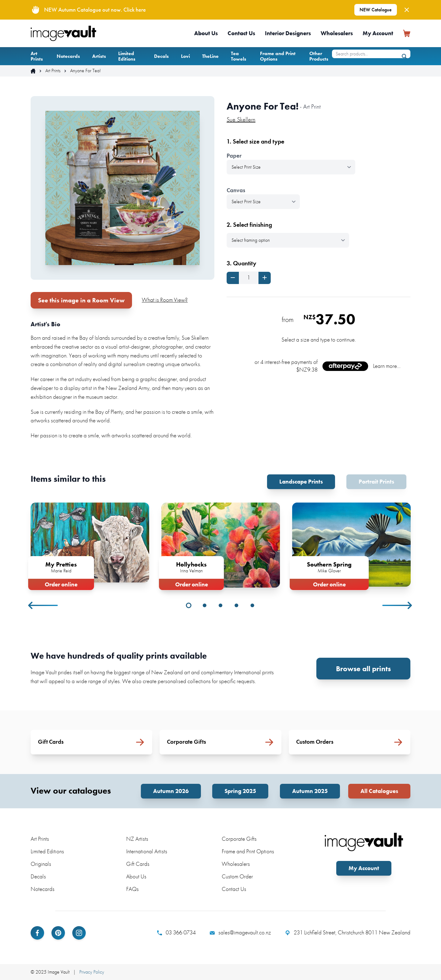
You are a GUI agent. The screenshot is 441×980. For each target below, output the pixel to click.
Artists (99, 56)
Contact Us (241, 33)
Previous (43, 605)
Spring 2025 (240, 791)
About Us (206, 33)
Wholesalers (337, 33)
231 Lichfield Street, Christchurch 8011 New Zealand (348, 933)
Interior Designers (288, 33)
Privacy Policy (92, 972)
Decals (161, 56)
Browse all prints (363, 669)
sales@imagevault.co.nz (240, 933)
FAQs (132, 889)
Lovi (185, 56)
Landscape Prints (301, 482)
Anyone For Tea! (85, 71)
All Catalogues (379, 791)
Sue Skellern (241, 119)
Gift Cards (138, 864)
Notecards (68, 56)
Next (398, 605)
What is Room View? (165, 300)
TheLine (210, 56)
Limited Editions (127, 56)
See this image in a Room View (81, 300)
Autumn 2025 (310, 791)
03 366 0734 (176, 933)
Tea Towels (239, 56)
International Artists (147, 851)
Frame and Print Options (278, 56)
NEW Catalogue (376, 10)
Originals (41, 864)
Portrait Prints (376, 482)
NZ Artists (137, 839)
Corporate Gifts (239, 839)
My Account (378, 33)
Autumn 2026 (171, 791)
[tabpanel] (90, 545)
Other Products (319, 56)
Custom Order (237, 876)
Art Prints (37, 56)
